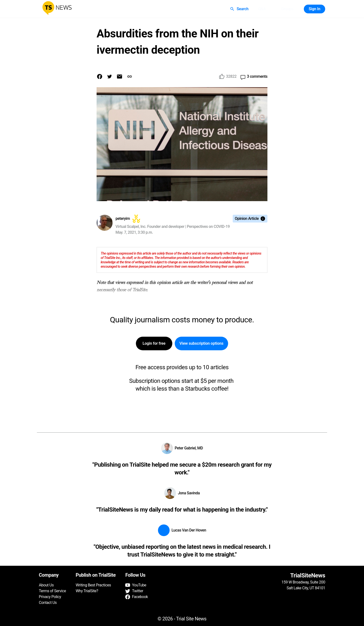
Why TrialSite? (87, 591)
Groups (287, 9)
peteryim (123, 219)
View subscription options (202, 343)
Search (240, 9)
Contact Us (48, 603)
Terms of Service (52, 591)
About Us (46, 585)
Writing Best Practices (93, 585)
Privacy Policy (50, 597)
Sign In (314, 9)
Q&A (262, 9)
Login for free (154, 343)
